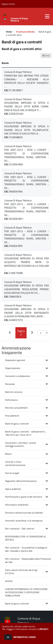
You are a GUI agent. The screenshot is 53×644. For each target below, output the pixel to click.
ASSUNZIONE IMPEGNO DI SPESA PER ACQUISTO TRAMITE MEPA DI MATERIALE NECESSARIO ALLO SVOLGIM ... (26, 264)
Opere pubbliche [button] (13, 489)
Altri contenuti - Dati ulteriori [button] (20, 529)
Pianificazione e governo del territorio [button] (24, 497)
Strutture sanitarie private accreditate (24, 513)
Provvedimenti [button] (12, 416)
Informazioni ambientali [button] (17, 505)
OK (8, 637)
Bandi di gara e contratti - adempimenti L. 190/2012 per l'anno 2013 (26, 433)
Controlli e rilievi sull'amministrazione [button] (15, 463)
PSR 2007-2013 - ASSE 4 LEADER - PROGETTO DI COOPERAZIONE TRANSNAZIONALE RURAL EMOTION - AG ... (26, 155)
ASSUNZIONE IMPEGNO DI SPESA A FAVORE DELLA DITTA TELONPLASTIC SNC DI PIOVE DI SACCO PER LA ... (26, 130)
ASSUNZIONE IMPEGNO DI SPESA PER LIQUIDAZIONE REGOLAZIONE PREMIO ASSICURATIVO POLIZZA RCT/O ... (26, 289)
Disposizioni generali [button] (15, 360)
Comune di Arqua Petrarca (19, 19)
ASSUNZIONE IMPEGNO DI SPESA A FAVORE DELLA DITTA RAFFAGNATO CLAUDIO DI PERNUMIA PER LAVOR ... (26, 313)
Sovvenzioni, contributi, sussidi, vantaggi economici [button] (21, 444)
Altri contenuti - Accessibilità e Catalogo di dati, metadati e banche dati (26, 549)
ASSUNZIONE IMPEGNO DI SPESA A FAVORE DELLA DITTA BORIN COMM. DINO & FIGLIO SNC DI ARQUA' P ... (26, 106)
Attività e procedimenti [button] (16, 408)
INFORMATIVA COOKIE (25, 637)
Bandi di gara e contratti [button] (17, 424)
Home (9, 32)
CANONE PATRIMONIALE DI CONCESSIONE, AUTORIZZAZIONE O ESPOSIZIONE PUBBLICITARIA (27, 592)
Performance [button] (11, 400)
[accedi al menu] (47, 16)
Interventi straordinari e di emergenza (24, 521)
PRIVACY (44, 629)
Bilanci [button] (8, 454)
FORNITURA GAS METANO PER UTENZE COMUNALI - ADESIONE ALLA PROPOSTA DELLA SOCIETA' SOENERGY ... (26, 81)
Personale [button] (10, 384)
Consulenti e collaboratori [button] (18, 376)
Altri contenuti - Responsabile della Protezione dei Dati (28, 560)
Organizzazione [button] (13, 368)
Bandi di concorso (14, 392)
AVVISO (9, 581)
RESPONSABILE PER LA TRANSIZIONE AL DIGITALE (26, 538)
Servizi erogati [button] (12, 473)
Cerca (46, 55)
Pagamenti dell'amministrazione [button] (21, 481)
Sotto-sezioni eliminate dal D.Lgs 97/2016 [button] (21, 572)
